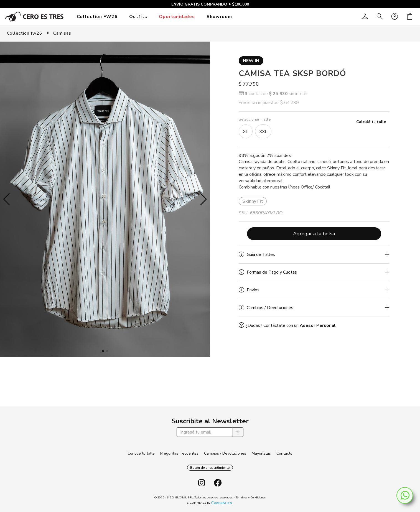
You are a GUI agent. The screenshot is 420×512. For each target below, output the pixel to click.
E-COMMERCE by (210, 503)
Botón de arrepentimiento (210, 468)
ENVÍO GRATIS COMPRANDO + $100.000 (210, 4)
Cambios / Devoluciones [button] (266, 308)
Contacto (284, 453)
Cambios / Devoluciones (225, 453)
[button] (7, 199)
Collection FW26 (97, 17)
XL (245, 132)
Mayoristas (261, 453)
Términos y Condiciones (251, 498)
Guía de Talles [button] (257, 254)
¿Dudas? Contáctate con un (287, 325)
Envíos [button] (249, 290)
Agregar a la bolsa (314, 234)
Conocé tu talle (141, 453)
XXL (263, 132)
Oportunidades (177, 17)
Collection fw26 (25, 33)
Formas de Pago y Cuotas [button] (268, 272)
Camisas (62, 33)
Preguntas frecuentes (179, 453)
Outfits (138, 17)
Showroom (219, 17)
